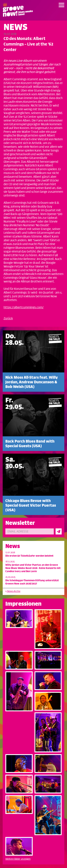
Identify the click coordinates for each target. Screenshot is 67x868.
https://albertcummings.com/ (24, 307)
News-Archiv (13, 591)
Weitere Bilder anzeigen (18, 859)
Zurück (8, 319)
